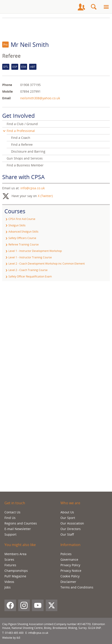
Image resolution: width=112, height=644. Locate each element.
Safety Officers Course (20, 238)
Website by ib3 (11, 638)
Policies (66, 554)
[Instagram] (24, 605)
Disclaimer (68, 582)
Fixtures (10, 565)
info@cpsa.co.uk (33, 188)
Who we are (70, 503)
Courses (15, 211)
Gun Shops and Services (25, 158)
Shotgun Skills (15, 225)
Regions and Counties (21, 523)
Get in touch (15, 503)
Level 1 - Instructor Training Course (28, 257)
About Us (67, 512)
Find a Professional (21, 131)
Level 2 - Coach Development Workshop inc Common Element (45, 264)
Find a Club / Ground (22, 124)
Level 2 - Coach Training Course (26, 270)
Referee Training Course (22, 244)
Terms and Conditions (77, 587)
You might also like (20, 545)
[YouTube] (38, 605)
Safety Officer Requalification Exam (28, 276)
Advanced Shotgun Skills (21, 232)
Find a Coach (21, 138)
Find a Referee (22, 145)
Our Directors (71, 529)
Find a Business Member (25, 165)
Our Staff (67, 534)
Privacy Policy (70, 565)
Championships (16, 571)
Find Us (10, 518)
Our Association (72, 523)
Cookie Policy (70, 576)
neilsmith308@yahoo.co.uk (40, 98)
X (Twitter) (45, 196)
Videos (9, 582)
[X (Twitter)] (52, 605)
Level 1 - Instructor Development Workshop (33, 251)
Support (10, 534)
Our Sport (68, 518)
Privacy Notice (71, 571)
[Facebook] (10, 605)
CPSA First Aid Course (20, 219)
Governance (69, 559)
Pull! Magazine (15, 576)
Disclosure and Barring (28, 151)
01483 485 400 (14, 633)
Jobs (8, 587)
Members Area (15, 554)
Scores (9, 559)
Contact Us (12, 512)
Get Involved (18, 116)
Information (70, 545)
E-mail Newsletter (18, 529)
